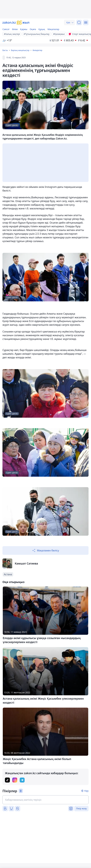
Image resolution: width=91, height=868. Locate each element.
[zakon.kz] (16, 23)
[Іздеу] (79, 22)
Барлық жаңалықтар (20, 50)
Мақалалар (53, 29)
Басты (5, 50)
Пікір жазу (81, 808)
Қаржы (24, 29)
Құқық (42, 29)
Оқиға (33, 29)
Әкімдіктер (37, 50)
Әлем (15, 29)
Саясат (6, 29)
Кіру (86, 791)
